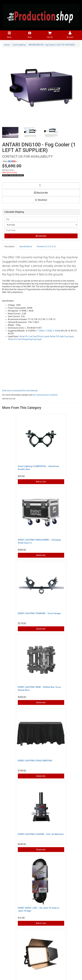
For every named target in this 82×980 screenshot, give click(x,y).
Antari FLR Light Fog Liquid (62, 336)
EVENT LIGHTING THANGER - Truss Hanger (39, 613)
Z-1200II (40, 331)
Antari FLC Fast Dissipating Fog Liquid (25, 339)
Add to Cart (41, 482)
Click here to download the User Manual (20, 391)
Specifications (26, 246)
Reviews (46, 246)
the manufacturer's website (45, 395)
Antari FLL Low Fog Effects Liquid (34, 336)
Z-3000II (56, 331)
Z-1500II (48, 331)
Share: (10, 161)
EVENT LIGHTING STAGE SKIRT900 (35, 761)
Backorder (41, 193)
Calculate (41, 236)
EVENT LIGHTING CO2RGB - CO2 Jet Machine (41, 834)
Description (9, 246)
